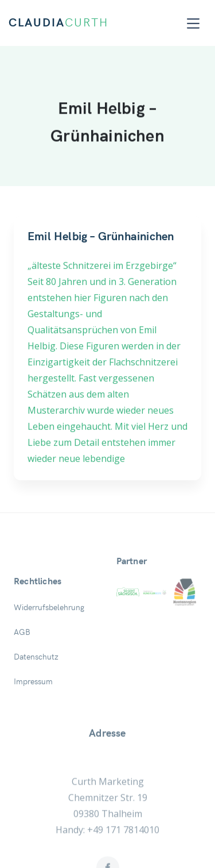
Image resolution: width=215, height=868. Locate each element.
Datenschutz (36, 676)
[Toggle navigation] (193, 23)
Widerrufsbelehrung (49, 627)
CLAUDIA (58, 23)
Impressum (33, 701)
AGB (22, 651)
